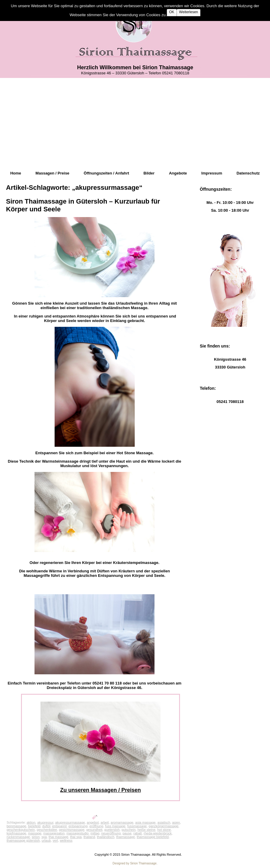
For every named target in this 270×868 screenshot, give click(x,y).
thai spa (76, 837)
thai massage (58, 837)
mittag (95, 833)
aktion (31, 822)
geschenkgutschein (21, 830)
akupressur (45, 822)
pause (127, 833)
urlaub (46, 840)
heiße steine (146, 830)
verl (55, 840)
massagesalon (54, 833)
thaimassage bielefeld (153, 837)
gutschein (129, 830)
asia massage (145, 822)
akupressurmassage (70, 822)
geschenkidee (47, 830)
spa (44, 837)
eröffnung (96, 826)
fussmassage (137, 826)
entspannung (78, 826)
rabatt (137, 833)
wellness (66, 840)
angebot (93, 822)
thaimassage (125, 837)
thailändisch (106, 837)
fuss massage (115, 826)
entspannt (59, 826)
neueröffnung (111, 833)
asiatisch (164, 822)
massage (35, 833)
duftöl (46, 826)
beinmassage (16, 826)
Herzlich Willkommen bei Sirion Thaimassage (135, 67)
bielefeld (34, 826)
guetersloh (112, 830)
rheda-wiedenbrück (158, 833)
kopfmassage (16, 833)
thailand (89, 837)
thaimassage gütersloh (23, 840)
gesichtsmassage (72, 830)
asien (176, 822)
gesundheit (94, 830)
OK (172, 12)
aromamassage (122, 822)
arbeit (105, 822)
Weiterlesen (189, 12)
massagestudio (77, 833)
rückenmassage (18, 837)
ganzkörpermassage (163, 826)
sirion (36, 837)
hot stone (164, 830)
